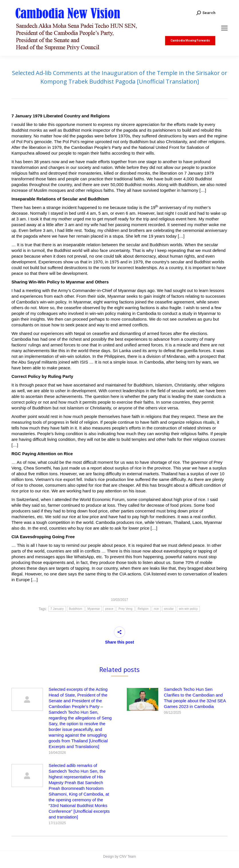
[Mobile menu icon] (224, 28)
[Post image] (27, 699)
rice (156, 609)
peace (109, 609)
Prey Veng (126, 609)
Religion (143, 609)
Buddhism (76, 609)
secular (169, 609)
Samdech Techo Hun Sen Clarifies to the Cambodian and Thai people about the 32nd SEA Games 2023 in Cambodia (195, 698)
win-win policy (188, 609)
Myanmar (94, 609)
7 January (57, 609)
